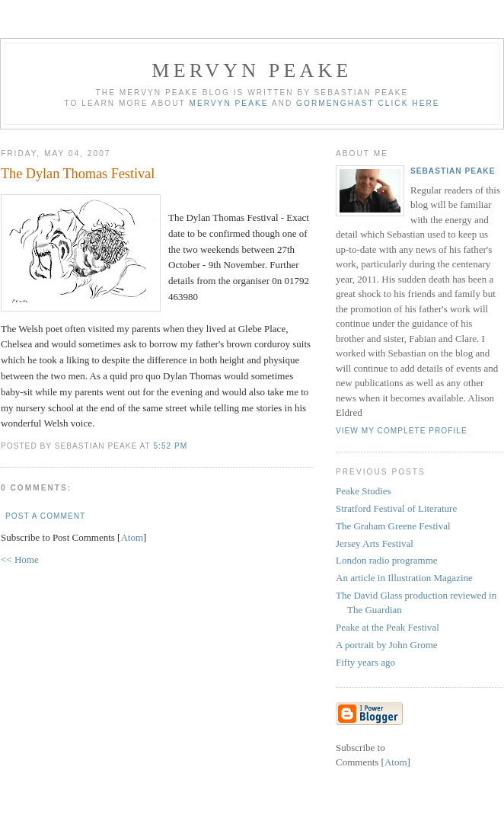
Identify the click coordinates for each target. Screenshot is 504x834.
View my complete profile (402, 431)
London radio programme (387, 560)
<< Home (20, 559)
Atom (132, 537)
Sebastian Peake (453, 171)
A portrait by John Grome (387, 645)
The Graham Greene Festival (393, 526)
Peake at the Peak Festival (388, 627)
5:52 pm (170, 446)
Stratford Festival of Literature (396, 508)
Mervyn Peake (252, 70)
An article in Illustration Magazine (404, 578)
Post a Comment (45, 516)
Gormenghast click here (368, 103)
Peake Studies (364, 491)
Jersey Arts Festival (375, 543)
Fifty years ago (365, 662)
